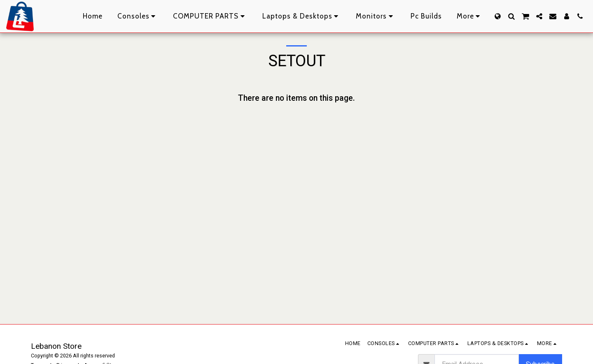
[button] (511, 16)
